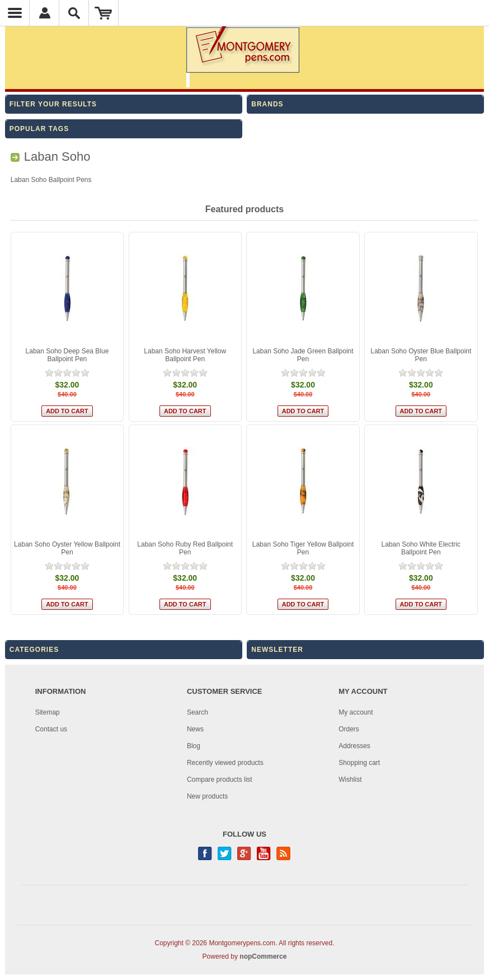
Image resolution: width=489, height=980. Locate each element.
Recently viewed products (225, 763)
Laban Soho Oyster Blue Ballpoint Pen (421, 355)
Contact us (51, 729)
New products (207, 796)
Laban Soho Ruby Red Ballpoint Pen (185, 548)
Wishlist (350, 780)
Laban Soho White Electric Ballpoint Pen (421, 548)
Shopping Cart (104, 13)
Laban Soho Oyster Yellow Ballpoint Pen (67, 548)
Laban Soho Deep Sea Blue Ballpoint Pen (67, 355)
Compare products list (220, 780)
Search (198, 712)
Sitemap (48, 712)
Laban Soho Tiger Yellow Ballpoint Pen (303, 548)
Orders (349, 729)
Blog (194, 746)
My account (356, 712)
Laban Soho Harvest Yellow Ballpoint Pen (185, 355)
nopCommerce (263, 956)
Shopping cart (359, 763)
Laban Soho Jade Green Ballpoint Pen (303, 355)
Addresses (354, 746)
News (195, 729)
